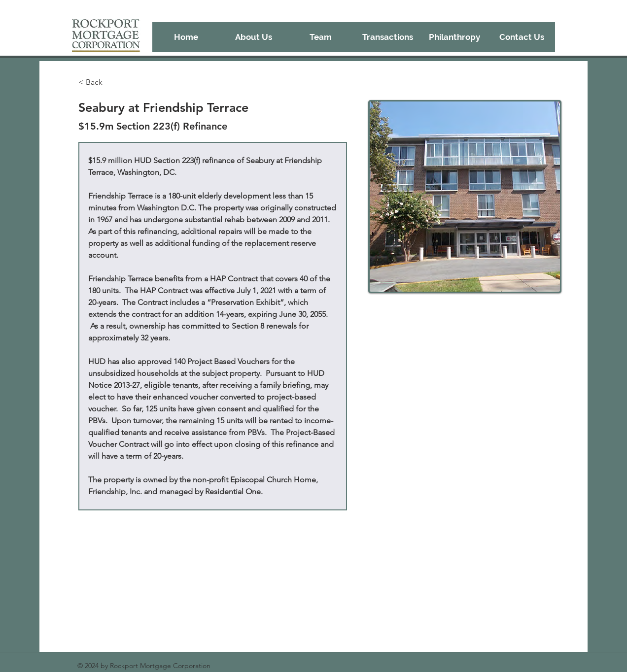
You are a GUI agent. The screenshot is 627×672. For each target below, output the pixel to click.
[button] (387, 40)
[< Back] (98, 83)
